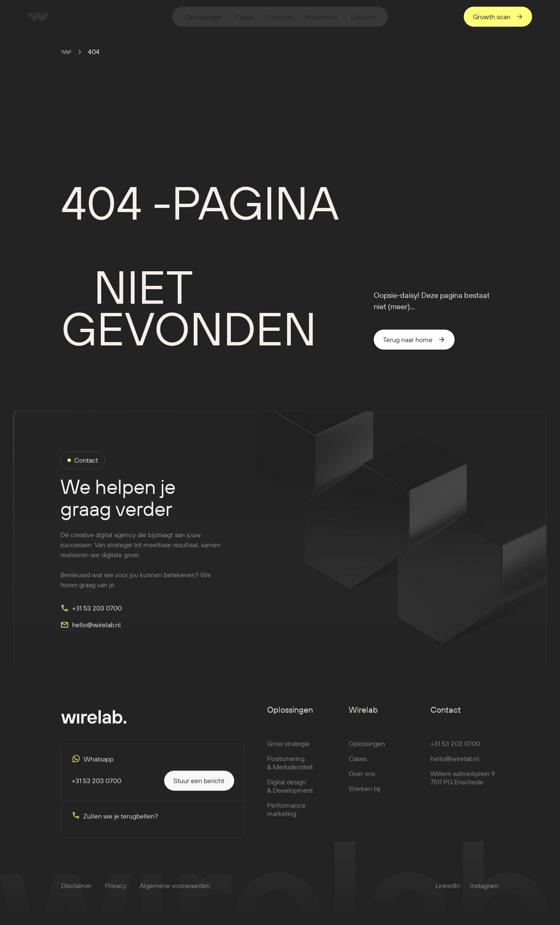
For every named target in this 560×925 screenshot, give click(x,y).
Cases (358, 765)
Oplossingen (367, 750)
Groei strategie (288, 750)
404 (94, 52)
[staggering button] (498, 17)
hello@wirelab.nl (455, 765)
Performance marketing (286, 816)
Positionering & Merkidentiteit (290, 770)
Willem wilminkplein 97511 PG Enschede (463, 785)
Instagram (484, 892)
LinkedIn (448, 892)
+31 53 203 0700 (455, 750)
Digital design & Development (290, 793)
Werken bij (365, 795)
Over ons (362, 780)
